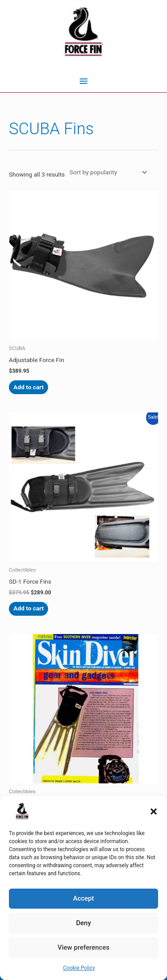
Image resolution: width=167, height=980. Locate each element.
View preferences (83, 947)
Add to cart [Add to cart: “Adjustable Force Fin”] (29, 387)
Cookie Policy (79, 968)
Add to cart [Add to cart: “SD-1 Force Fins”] (29, 608)
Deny (84, 923)
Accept (83, 898)
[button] (154, 811)
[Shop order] (106, 172)
